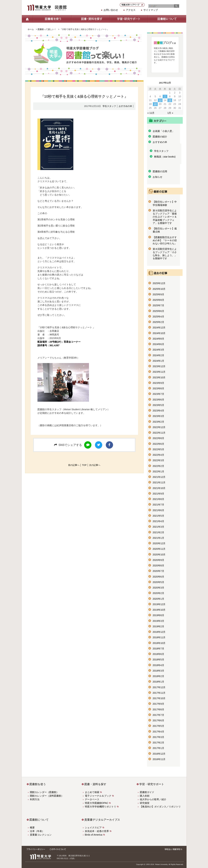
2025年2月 (158, 322)
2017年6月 (158, 720)
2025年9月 (158, 294)
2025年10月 (159, 289)
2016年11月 (159, 759)
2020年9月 (158, 560)
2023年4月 (158, 411)
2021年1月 (158, 538)
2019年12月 (159, 604)
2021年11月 (159, 482)
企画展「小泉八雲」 (164, 131)
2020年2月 (158, 593)
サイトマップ (151, 10)
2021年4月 (158, 521)
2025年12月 (159, 283)
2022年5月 (158, 449)
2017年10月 (159, 698)
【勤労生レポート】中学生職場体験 (165, 203)
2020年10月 (159, 555)
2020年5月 (158, 582)
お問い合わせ (111, 10)
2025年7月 (158, 305)
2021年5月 (158, 516)
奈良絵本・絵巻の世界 (97, 831)
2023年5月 (158, 405)
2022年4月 (158, 455)
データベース (92, 799)
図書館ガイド (147, 792)
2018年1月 (158, 682)
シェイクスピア (93, 828)
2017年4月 (158, 732)
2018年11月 (159, 637)
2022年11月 (159, 433)
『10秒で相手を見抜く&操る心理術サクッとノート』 (84, 96)
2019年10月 (159, 610)
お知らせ (158, 177)
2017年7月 (158, 715)
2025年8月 (158, 300)
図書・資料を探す (90, 19)
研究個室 (145, 803)
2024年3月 (158, 350)
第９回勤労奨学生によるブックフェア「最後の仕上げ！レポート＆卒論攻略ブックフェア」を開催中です (165, 217)
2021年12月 (159, 477)
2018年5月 (158, 660)
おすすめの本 (125, 106)
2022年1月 (158, 471)
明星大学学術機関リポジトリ (100, 807)
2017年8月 (158, 709)
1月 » (170, 113)
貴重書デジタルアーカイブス (102, 820)
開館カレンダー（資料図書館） (47, 796)
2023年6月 (158, 400)
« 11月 (151, 113)
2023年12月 (159, 366)
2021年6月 (158, 510)
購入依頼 (145, 796)
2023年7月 (158, 394)
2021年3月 (158, 527)
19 (155, 104)
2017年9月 (158, 704)
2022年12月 (159, 427)
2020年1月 (158, 599)
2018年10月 (159, 643)
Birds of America (94, 835)
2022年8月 (158, 438)
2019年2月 (158, 626)
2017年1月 (158, 748)
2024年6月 (158, 344)
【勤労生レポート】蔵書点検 (165, 230)
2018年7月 (158, 649)
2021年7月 (158, 505)
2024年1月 (158, 361)
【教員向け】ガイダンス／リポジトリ (160, 807)
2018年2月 (158, 676)
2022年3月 (158, 460)
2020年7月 (158, 571)
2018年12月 (159, 632)
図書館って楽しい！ (47, 29)
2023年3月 (158, 416)
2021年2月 (158, 532)
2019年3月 (158, 621)
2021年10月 (159, 488)
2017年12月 (159, 687)
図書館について (167, 19)
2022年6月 (158, 444)
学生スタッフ (109, 106)
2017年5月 (158, 726)
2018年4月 (158, 665)
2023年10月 (159, 377)
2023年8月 (158, 388)
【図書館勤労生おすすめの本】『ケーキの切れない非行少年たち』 (165, 240)
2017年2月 (158, 743)
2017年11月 (159, 693)
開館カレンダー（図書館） (44, 792)
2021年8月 (158, 499)
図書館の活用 (160, 171)
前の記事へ (74, 465)
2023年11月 (159, 372)
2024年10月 (159, 333)
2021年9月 (158, 494)
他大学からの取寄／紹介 (153, 799)
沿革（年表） (37, 831)
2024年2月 (158, 355)
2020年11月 (159, 549)
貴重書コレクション (41, 835)
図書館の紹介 (160, 137)
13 (160, 100)
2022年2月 (158, 466)
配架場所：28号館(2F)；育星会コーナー (59, 342)
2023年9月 (158, 383)
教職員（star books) (165, 157)
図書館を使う (52, 19)
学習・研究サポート (129, 19)
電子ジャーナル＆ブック (98, 796)
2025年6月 (158, 311)
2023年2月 (158, 422)
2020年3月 (158, 588)
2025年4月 (158, 317)
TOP (84, 465)
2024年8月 (158, 339)
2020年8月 (158, 566)
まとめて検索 (92, 792)
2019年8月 (158, 615)
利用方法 (35, 799)
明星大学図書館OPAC (97, 803)
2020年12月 (159, 543)
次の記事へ (95, 465)
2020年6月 (158, 577)
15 (170, 100)
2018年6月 (158, 654)
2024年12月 (159, 328)
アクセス (131, 10)
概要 (32, 828)
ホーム (27, 19)
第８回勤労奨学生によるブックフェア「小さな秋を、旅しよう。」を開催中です (165, 254)
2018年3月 (158, 671)
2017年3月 (158, 737)
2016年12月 (159, 754)
